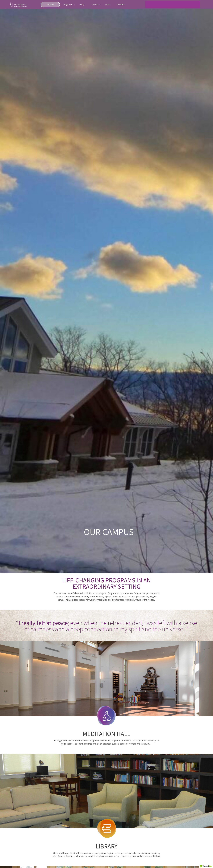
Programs (68, 5)
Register (50, 5)
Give (107, 5)
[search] (169, 5)
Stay (82, 5)
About (95, 5)
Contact (121, 5)
